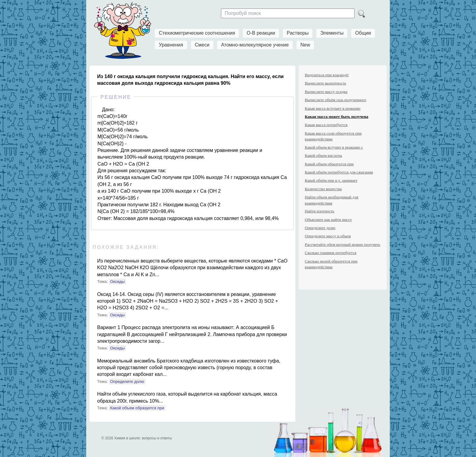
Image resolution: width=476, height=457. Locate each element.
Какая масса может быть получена (337, 117)
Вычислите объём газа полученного (335, 100)
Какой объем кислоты (323, 155)
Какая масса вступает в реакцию (333, 108)
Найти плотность (320, 211)
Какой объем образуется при (137, 408)
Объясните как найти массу (328, 220)
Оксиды (117, 282)
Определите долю (127, 381)
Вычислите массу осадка (326, 92)
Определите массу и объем (328, 236)
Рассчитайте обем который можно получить (342, 244)
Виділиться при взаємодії (327, 75)
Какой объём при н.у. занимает (331, 180)
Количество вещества (323, 189)
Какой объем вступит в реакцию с (334, 147)
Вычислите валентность (325, 83)
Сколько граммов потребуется (331, 253)
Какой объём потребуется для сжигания (339, 172)
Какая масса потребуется (326, 125)
